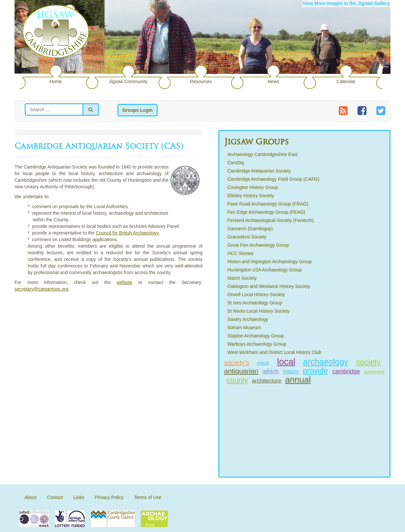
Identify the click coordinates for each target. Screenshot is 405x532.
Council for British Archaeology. (128, 233)
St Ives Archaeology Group (255, 303)
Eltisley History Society (251, 196)
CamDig (236, 163)
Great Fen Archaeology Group (258, 245)
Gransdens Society (247, 237)
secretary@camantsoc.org (42, 289)
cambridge (346, 371)
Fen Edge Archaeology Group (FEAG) (266, 212)
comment (374, 372)
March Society (242, 278)
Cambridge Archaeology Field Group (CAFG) (274, 179)
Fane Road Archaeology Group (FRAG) (268, 204)
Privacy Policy (109, 497)
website (125, 282)
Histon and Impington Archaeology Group (270, 262)
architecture (267, 381)
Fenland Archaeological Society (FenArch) (271, 220)
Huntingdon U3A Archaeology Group (265, 270)
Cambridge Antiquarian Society (259, 171)
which (271, 371)
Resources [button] (201, 81)
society (368, 362)
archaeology (326, 362)
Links (79, 497)
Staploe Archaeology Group (256, 336)
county (237, 380)
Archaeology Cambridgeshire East (263, 154)
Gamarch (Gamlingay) (250, 229)
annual (298, 380)
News (273, 81)
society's (237, 362)
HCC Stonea (241, 253)
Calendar (346, 81)
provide (315, 371)
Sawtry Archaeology (248, 319)
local (286, 362)
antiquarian (241, 371)
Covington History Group (253, 187)
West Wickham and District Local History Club (274, 352)
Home (56, 81)
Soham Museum (244, 328)
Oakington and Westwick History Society (269, 286)
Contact (55, 497)
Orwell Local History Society (256, 295)
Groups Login (138, 110)
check (263, 363)
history (291, 372)
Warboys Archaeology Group (257, 344)
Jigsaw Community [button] (128, 81)
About (31, 497)
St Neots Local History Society (259, 311)
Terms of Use (148, 497)
